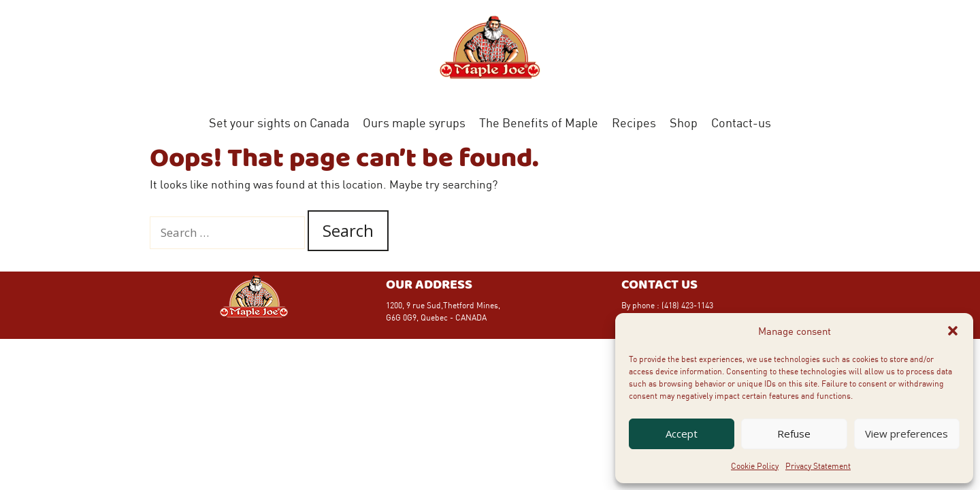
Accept (682, 434)
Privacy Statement (818, 465)
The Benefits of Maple (539, 122)
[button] (953, 331)
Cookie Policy (755, 465)
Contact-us (741, 122)
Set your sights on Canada (279, 122)
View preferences (906, 434)
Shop (684, 122)
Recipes (634, 122)
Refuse (794, 434)
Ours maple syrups (414, 122)
